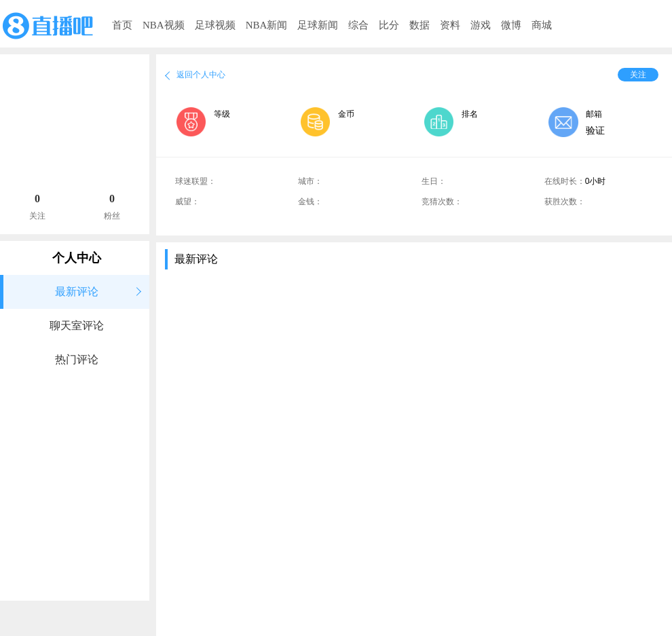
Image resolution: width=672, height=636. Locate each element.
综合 (358, 25)
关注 (638, 75)
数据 (419, 25)
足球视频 (215, 25)
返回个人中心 (201, 75)
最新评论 (77, 292)
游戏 (481, 25)
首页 (122, 25)
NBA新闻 (267, 25)
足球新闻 (318, 25)
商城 (542, 25)
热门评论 (77, 359)
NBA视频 (164, 25)
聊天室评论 (77, 325)
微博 (511, 25)
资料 (450, 25)
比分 (389, 25)
